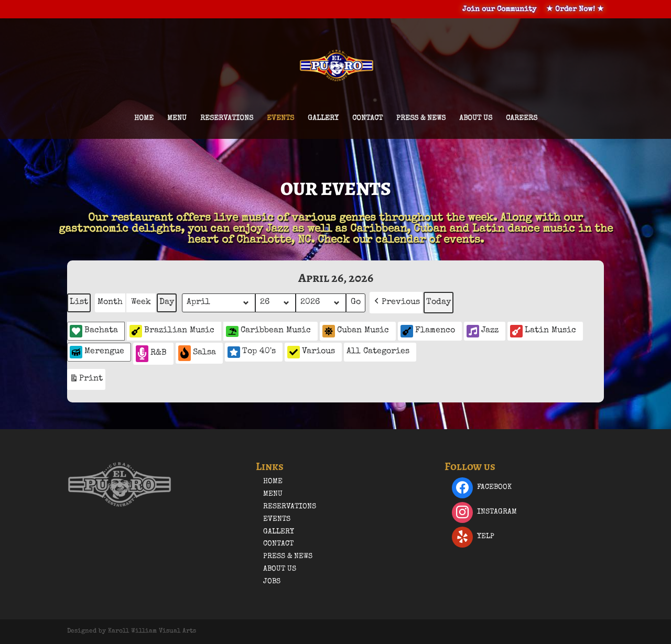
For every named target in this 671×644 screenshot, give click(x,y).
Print (86, 381)
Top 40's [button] (252, 352)
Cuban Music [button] (356, 331)
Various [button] (311, 352)
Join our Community (499, 9)
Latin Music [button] (543, 331)
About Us (476, 118)
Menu (177, 118)
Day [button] (167, 302)
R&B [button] (151, 353)
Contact (367, 118)
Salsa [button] (197, 353)
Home (144, 118)
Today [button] (439, 302)
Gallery (323, 118)
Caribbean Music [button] (268, 331)
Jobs (272, 582)
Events (280, 118)
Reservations (227, 118)
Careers (522, 118)
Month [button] (110, 302)
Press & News (421, 118)
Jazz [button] (483, 331)
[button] (396, 303)
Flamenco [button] (428, 331)
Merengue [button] (97, 352)
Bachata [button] (94, 331)
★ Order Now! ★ (575, 9)
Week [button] (141, 302)
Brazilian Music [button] (172, 331)
